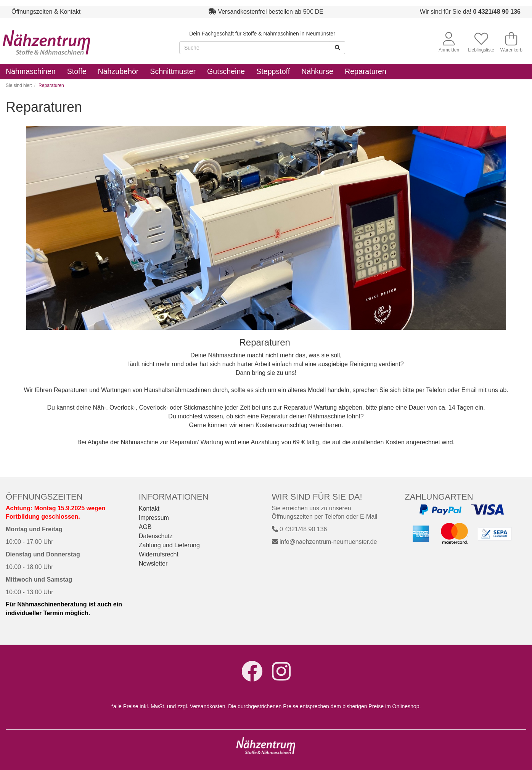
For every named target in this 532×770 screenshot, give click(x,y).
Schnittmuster (173, 71)
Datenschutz (156, 536)
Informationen (174, 497)
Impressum (154, 518)
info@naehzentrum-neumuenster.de (325, 542)
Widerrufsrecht (159, 554)
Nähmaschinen (31, 71)
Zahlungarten (439, 497)
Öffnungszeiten (44, 497)
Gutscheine (226, 71)
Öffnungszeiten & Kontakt (46, 12)
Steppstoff (273, 71)
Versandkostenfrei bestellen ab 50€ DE (271, 12)
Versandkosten (208, 706)
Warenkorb (511, 42)
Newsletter (153, 563)
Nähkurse (317, 71)
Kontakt (149, 509)
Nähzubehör (118, 71)
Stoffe (77, 71)
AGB (145, 527)
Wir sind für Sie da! (470, 12)
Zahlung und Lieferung (169, 545)
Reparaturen (366, 71)
